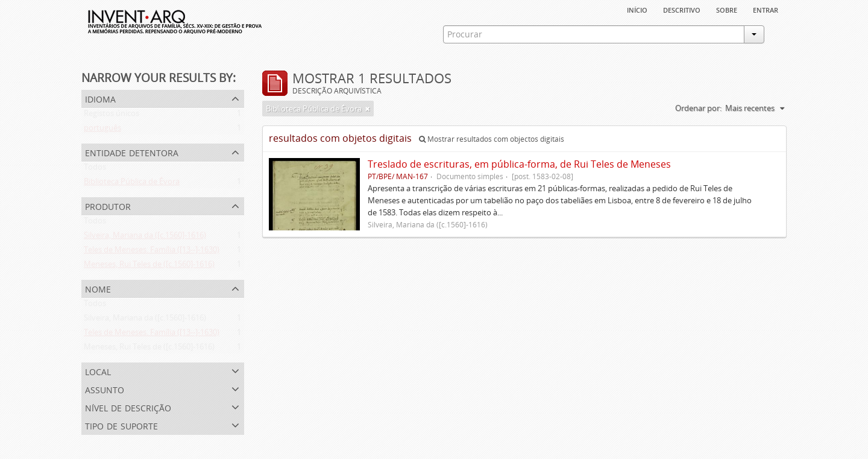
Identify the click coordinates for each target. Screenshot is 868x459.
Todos (95, 169)
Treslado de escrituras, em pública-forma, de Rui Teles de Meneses (519, 164)
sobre (727, 9)
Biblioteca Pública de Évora (132, 184)
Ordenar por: (698, 108)
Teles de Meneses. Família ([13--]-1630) (152, 252)
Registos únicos (112, 116)
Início (637, 9)
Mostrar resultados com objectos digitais (492, 139)
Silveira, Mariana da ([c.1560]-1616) (145, 238)
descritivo (682, 9)
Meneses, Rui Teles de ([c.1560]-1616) (149, 267)
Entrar (766, 9)
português (102, 130)
